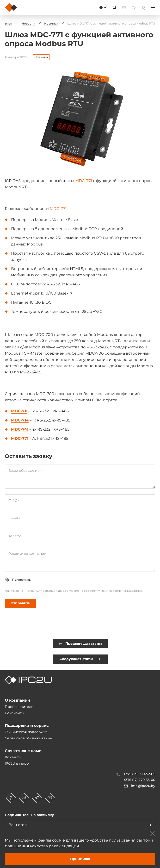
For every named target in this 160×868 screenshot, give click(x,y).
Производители (19, 707)
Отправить (20, 603)
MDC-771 (84, 181)
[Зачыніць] (152, 833)
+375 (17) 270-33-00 (139, 780)
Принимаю (80, 859)
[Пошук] (114, 7)
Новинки (41, 57)
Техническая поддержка (26, 732)
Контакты (13, 757)
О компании (17, 700)
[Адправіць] (150, 825)
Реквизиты (15, 713)
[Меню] (153, 7)
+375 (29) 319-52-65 (139, 774)
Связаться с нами (23, 751)
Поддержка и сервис (27, 726)
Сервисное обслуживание (28, 738)
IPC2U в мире (17, 763)
